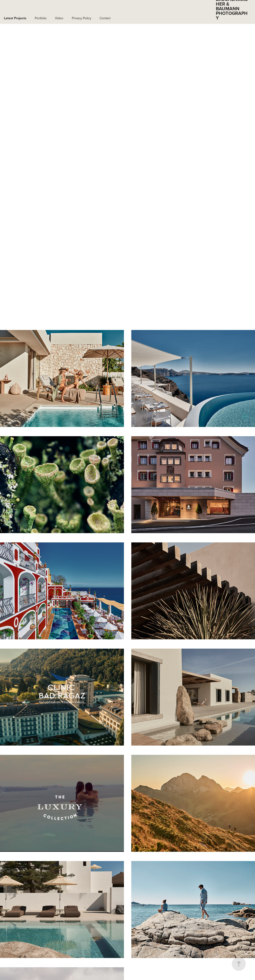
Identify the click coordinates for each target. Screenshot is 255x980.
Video (59, 18)
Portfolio (41, 18)
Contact (105, 18)
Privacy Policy (82, 18)
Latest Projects (15, 18)
